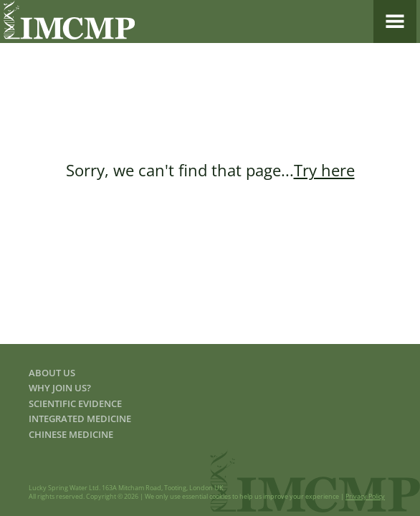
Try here (324, 170)
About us (52, 373)
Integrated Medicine (80, 419)
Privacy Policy (365, 496)
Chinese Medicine (71, 434)
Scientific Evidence (75, 403)
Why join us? (60, 388)
